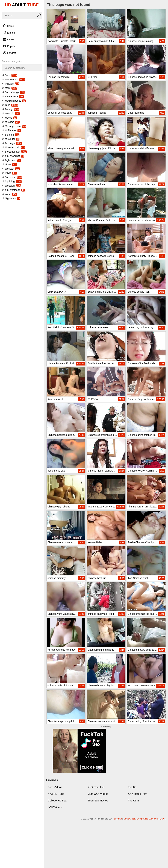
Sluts (10, 75)
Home (8, 26)
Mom (10, 88)
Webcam (12, 186)
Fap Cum (133, 800)
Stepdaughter (14, 152)
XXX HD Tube (56, 794)
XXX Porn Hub (96, 787)
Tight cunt (12, 160)
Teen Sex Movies (98, 800)
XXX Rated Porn (138, 794)
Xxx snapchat (13, 156)
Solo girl (11, 135)
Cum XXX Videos (98, 794)
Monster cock (14, 147)
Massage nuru (14, 126)
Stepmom (12, 177)
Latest (8, 39)
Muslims (11, 122)
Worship (11, 113)
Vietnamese (13, 96)
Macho (9, 118)
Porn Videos (55, 787)
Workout (11, 169)
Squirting (12, 181)
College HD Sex (57, 800)
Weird (9, 194)
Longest (9, 53)
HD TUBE (22, 5)
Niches (9, 33)
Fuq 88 (132, 787)
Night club (11, 198)
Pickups (11, 84)
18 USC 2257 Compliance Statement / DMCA (145, 819)
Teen (10, 105)
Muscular (11, 139)
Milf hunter (11, 130)
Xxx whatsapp (13, 190)
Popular (9, 46)
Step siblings (13, 92)
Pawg (9, 173)
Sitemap (118, 819)
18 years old (14, 79)
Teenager (12, 143)
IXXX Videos (55, 807)
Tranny (11, 109)
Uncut (9, 164)
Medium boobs (14, 101)
